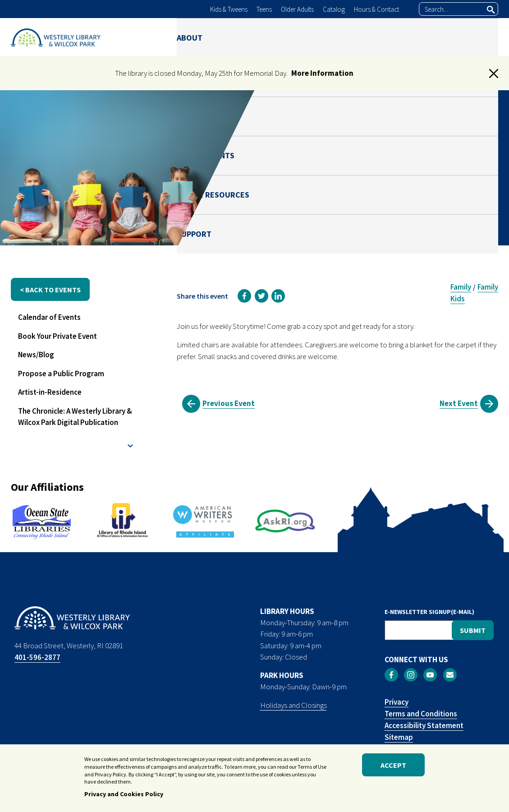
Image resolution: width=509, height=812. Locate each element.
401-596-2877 (37, 657)
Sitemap (399, 737)
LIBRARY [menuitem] (234, 37)
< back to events (50, 290)
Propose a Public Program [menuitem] (61, 374)
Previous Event (229, 403)
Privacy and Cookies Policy (124, 794)
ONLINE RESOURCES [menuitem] (410, 37)
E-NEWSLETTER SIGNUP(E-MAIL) (429, 612)
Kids (458, 299)
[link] (244, 296)
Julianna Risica (407, 191)
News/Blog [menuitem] (36, 355)
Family (461, 287)
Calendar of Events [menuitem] (49, 317)
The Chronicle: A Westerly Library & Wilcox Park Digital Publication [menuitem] (75, 417)
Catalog (334, 9)
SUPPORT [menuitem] (481, 37)
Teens (264, 9)
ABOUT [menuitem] (190, 37)
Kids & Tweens (229, 9)
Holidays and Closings (293, 705)
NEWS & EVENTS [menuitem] (329, 37)
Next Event (459, 403)
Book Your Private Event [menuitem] (57, 336)
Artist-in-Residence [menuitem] (50, 392)
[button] (494, 74)
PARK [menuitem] (274, 37)
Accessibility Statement (424, 725)
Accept (393, 765)
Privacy (397, 702)
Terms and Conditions (421, 714)
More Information (322, 73)
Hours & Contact (376, 9)
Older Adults (297, 9)
